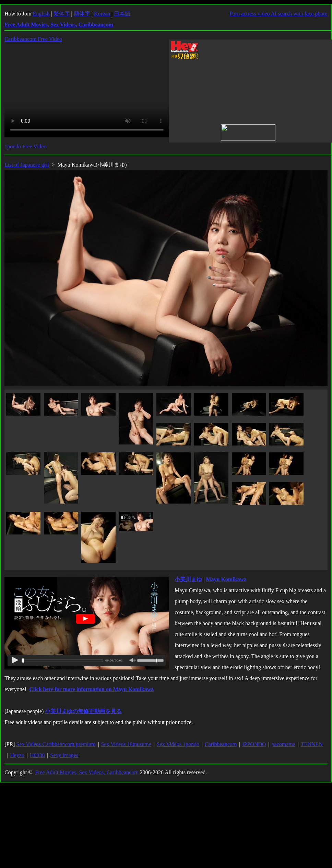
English (41, 14)
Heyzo (17, 755)
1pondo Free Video (25, 146)
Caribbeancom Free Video (33, 39)
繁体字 (62, 14)
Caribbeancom (221, 744)
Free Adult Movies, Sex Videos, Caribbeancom (87, 772)
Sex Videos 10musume (126, 744)
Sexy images (64, 755)
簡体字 (82, 14)
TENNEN (312, 744)
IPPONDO (254, 744)
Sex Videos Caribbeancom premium (56, 744)
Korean (102, 14)
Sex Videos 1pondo (178, 744)
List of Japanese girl (27, 165)
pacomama (283, 744)
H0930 (37, 755)
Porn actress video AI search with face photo (278, 14)
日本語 (122, 14)
